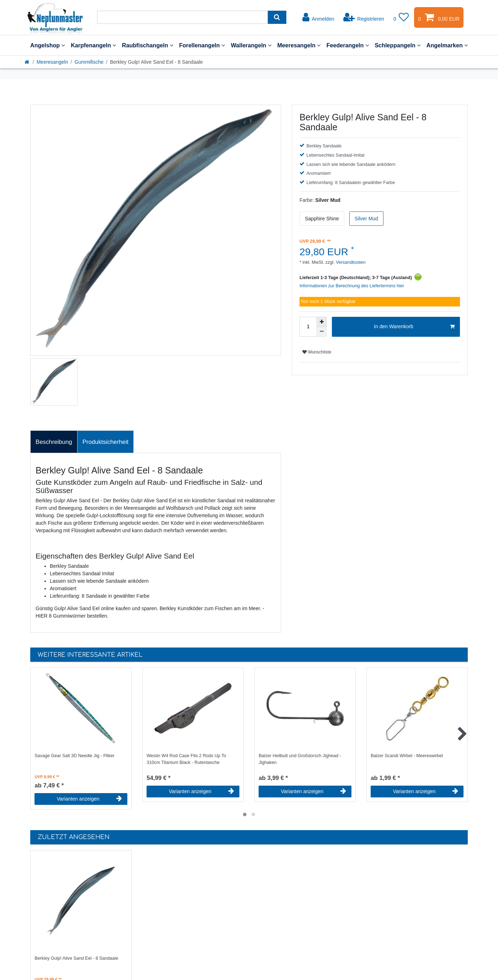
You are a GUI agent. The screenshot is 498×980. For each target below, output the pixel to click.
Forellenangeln (202, 45)
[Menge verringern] (322, 332)
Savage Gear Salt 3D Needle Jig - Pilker (75, 756)
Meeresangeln (299, 45)
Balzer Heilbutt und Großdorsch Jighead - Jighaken (300, 759)
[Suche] (277, 17)
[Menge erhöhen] (322, 322)
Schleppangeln (398, 45)
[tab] (54, 442)
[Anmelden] (318, 17)
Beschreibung (54, 442)
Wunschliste (317, 352)
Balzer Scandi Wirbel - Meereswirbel (407, 756)
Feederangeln (348, 45)
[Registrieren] (364, 17)
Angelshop (47, 45)
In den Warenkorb (414, 327)
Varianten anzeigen (89, 799)
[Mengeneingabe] (308, 327)
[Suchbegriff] (182, 17)
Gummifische (89, 62)
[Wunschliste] (401, 17)
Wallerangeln (251, 45)
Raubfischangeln (148, 45)
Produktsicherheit (106, 442)
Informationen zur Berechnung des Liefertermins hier (352, 286)
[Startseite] (27, 62)
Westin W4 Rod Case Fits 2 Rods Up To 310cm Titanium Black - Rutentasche (186, 759)
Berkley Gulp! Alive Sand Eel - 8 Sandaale (76, 958)
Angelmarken (447, 45)
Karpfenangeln (93, 45)
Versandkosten (350, 262)
